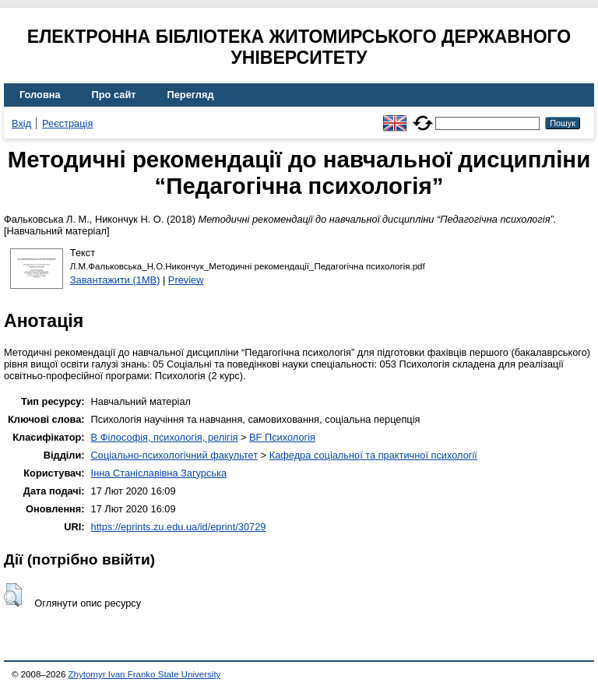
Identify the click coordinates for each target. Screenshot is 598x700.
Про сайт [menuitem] (114, 95)
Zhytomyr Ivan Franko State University (145, 674)
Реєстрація (67, 123)
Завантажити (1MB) (115, 280)
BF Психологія (282, 437)
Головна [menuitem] (40, 95)
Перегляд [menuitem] (191, 95)
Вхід (21, 123)
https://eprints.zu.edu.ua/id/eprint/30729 (179, 527)
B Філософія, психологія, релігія (165, 437)
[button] (13, 595)
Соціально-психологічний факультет (175, 455)
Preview (186, 280)
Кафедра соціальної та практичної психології (373, 455)
